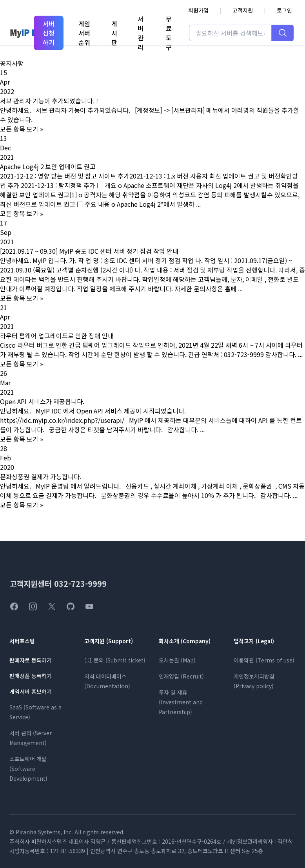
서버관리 (141, 33)
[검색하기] (283, 33)
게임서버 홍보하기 (31, 691)
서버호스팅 (22, 641)
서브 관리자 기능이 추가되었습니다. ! (49, 101)
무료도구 (169, 33)
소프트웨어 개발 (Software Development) (28, 769)
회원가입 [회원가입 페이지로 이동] (198, 10)
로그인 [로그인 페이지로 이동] (284, 10)
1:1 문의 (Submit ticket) (115, 660)
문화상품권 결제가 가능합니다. (41, 476)
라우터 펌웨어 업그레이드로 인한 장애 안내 (57, 336)
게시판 (114, 33)
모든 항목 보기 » (22, 129)
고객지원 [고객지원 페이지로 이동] (243, 10)
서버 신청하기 (49, 33)
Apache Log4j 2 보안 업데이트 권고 (48, 166)
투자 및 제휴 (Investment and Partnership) (181, 702)
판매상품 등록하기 (31, 676)
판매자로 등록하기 (31, 660)
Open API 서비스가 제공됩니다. (42, 401)
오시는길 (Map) (177, 660)
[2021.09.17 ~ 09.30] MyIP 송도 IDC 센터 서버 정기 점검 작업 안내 (89, 251)
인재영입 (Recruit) (181, 676)
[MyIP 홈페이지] (28, 33)
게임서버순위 (84, 33)
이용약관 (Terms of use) (264, 660)
